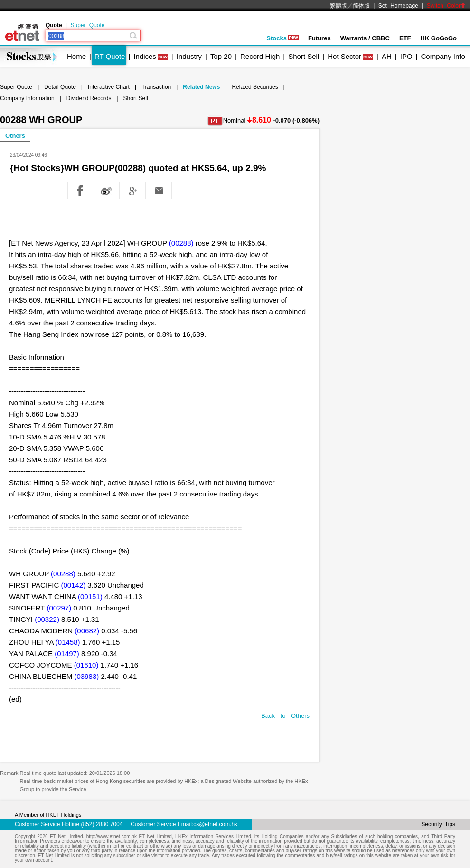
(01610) (86, 665)
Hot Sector (344, 56)
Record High (260, 56)
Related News (201, 87)
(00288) (181, 243)
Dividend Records (89, 98)
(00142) (73, 585)
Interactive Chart (109, 87)
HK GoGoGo (438, 38)
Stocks (282, 38)
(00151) (90, 596)
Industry (189, 56)
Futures (320, 38)
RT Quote (110, 56)
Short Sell (304, 56)
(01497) (67, 653)
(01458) (68, 642)
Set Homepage (398, 6)
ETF (405, 38)
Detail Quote (60, 87)
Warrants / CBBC (365, 38)
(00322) (47, 619)
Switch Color (446, 6)
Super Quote (87, 25)
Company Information (27, 98)
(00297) (59, 608)
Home (76, 56)
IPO (406, 56)
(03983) (87, 676)
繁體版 (338, 6)
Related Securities (255, 87)
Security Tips (438, 824)
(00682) (87, 631)
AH (387, 56)
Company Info (443, 56)
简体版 (361, 6)
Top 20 (221, 56)
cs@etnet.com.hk (215, 824)
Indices (145, 56)
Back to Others (285, 716)
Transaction (156, 87)
